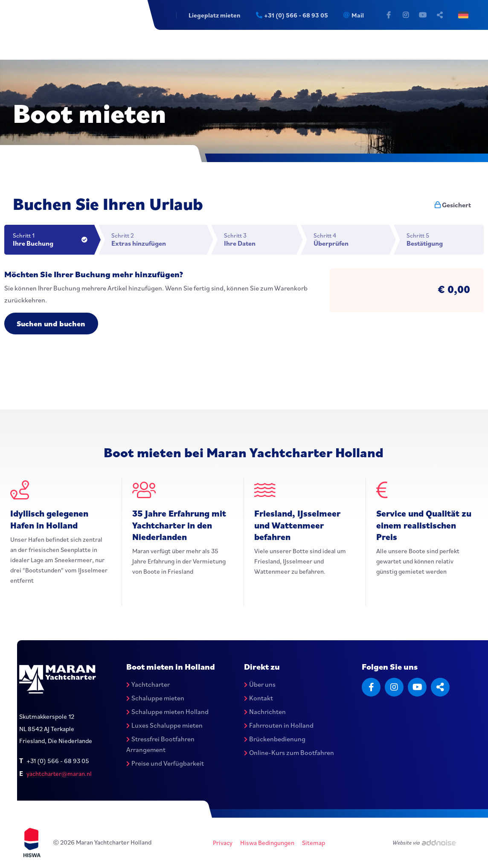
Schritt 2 (159, 239)
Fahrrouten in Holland (279, 725)
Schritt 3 (260, 239)
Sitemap (314, 843)
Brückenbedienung (275, 739)
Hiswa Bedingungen (267, 843)
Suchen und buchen (52, 324)
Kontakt (259, 698)
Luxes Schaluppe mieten (164, 725)
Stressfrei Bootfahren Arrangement (160, 744)
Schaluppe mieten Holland (167, 711)
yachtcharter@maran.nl (59, 774)
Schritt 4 (351, 239)
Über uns (260, 685)
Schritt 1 (54, 239)
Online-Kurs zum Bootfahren (289, 752)
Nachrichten (265, 711)
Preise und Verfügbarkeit (165, 763)
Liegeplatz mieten (213, 15)
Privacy (223, 843)
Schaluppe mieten (155, 698)
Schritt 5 (445, 239)
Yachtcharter (148, 685)
